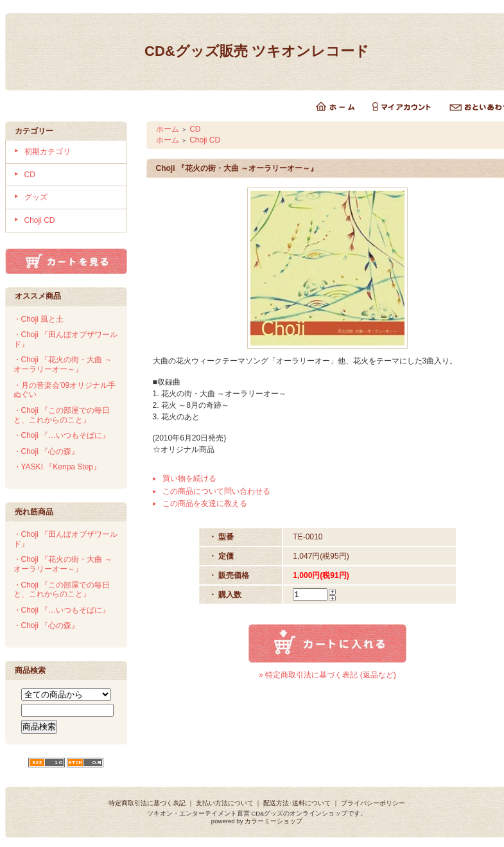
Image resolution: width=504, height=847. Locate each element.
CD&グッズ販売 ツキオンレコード (257, 51)
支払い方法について (225, 803)
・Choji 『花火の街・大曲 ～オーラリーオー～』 (63, 364)
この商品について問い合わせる (216, 491)
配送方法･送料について (297, 803)
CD (30, 175)
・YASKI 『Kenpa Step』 (57, 467)
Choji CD (40, 220)
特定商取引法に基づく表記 (147, 803)
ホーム (168, 129)
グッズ (36, 197)
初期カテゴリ (48, 152)
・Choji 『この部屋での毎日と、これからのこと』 (62, 415)
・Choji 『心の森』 (47, 451)
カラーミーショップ (274, 821)
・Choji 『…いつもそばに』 (62, 435)
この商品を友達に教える (205, 503)
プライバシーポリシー (373, 803)
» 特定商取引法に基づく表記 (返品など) (327, 675)
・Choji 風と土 (39, 319)
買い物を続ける (189, 478)
